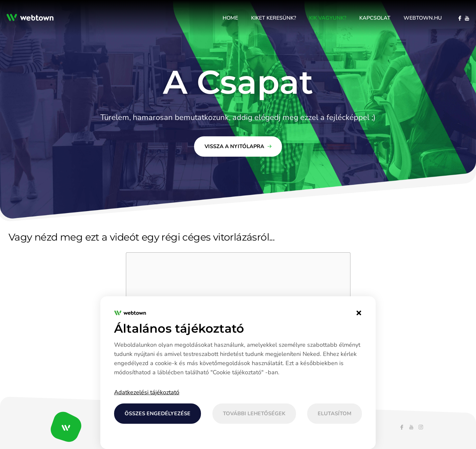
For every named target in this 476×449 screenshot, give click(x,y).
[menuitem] (230, 18)
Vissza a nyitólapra (234, 146)
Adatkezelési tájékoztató (147, 392)
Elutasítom (335, 414)
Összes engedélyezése (158, 414)
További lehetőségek (254, 414)
